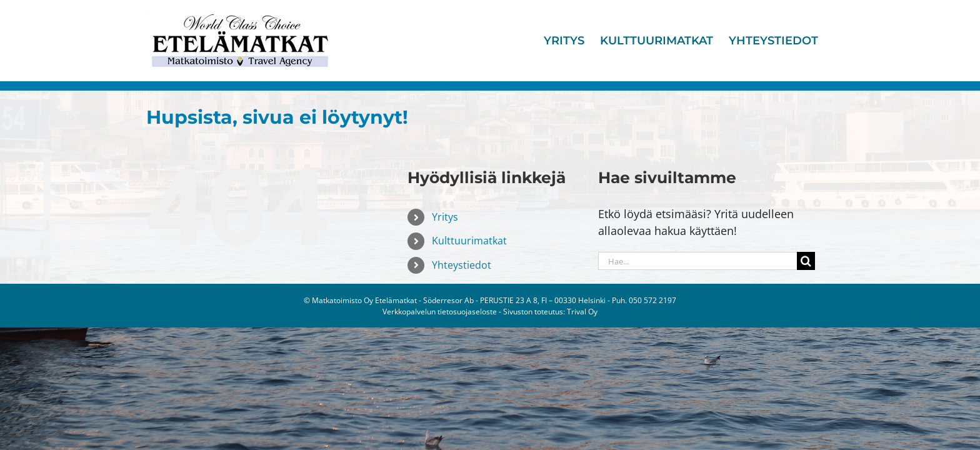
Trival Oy (582, 312)
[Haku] (806, 261)
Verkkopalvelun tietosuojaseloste (440, 312)
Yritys (445, 217)
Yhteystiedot (462, 265)
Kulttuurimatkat (469, 241)
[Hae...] (697, 261)
